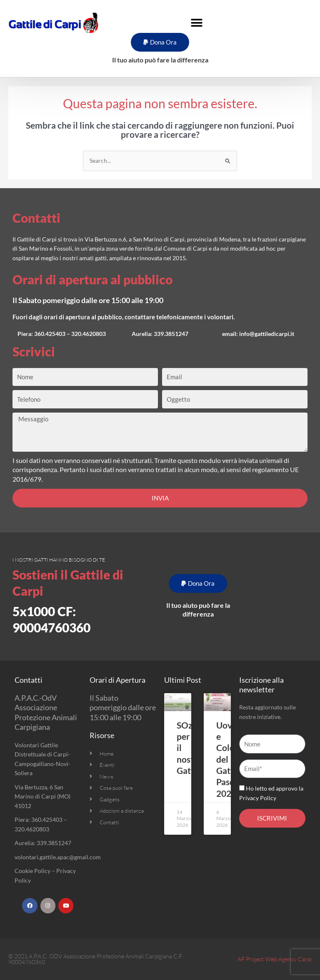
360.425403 (50, 334)
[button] (197, 23)
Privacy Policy (258, 798)
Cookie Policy (32, 871)
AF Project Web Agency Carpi (275, 959)
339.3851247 (171, 334)
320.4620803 (89, 334)
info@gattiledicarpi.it (267, 334)
